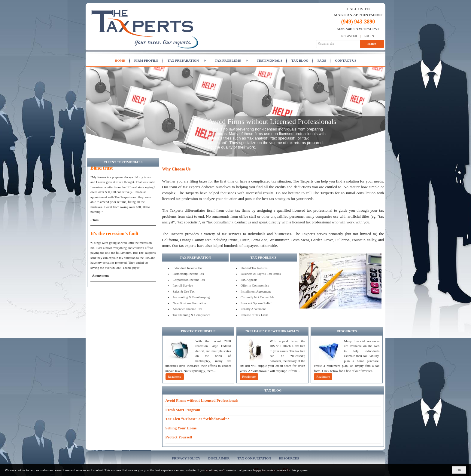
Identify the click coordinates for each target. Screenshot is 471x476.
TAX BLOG (273, 390)
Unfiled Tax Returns (254, 268)
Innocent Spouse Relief (256, 303)
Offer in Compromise (255, 285)
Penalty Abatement (253, 309)
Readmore (175, 376)
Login (369, 36)
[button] (187, 61)
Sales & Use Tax (184, 291)
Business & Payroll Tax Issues (261, 274)
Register (349, 36)
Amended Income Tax (187, 309)
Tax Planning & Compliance (191, 315)
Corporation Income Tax (189, 280)
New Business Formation (189, 303)
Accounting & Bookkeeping (191, 297)
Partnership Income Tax (188, 274)
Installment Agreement (256, 291)
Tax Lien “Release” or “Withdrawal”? (197, 419)
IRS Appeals (249, 280)
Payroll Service (183, 285)
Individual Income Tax (188, 268)
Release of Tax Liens (254, 315)
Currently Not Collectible (257, 297)
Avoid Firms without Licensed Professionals (272, 121)
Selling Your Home (181, 428)
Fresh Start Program (183, 410)
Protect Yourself (179, 437)
